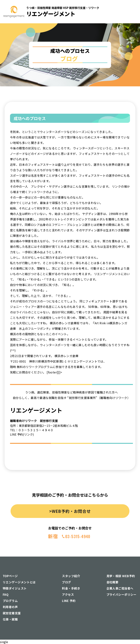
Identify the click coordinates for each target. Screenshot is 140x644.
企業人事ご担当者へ (120, 588)
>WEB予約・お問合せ (70, 511)
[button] (131, 41)
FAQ (6, 594)
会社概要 (112, 582)
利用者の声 (10, 607)
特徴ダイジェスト (15, 588)
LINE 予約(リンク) (22, 434)
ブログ (66, 582)
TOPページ (10, 576)
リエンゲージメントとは (19, 582)
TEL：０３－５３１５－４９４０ (32, 430)
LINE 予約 (69, 601)
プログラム (10, 601)
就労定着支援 (12, 613)
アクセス (68, 594)
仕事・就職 (10, 619)
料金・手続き (71, 588)
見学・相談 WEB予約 (121, 576)
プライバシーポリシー (121, 594)
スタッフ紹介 (71, 576)
